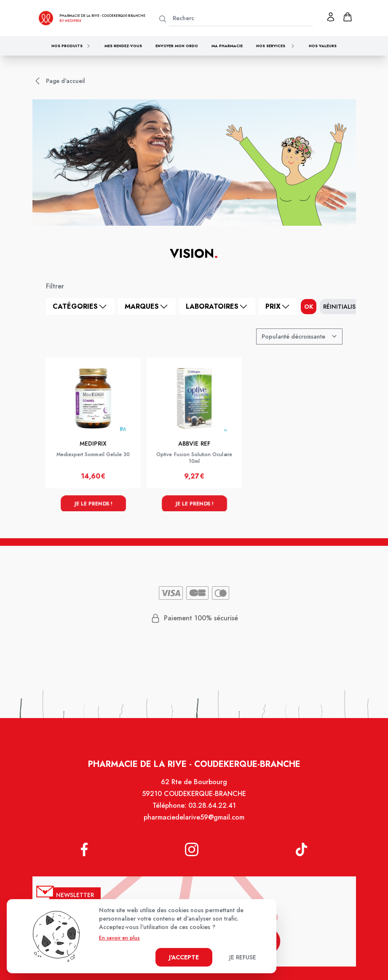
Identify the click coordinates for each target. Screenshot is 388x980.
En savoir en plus (119, 938)
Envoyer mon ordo (177, 46)
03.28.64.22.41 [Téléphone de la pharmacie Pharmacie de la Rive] (212, 810)
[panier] (348, 17)
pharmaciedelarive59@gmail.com (194, 821)
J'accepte (184, 957)
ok (309, 307)
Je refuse (243, 957)
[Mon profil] (331, 17)
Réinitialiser (343, 307)
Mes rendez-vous (123, 46)
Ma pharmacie (227, 46)
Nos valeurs (323, 46)
